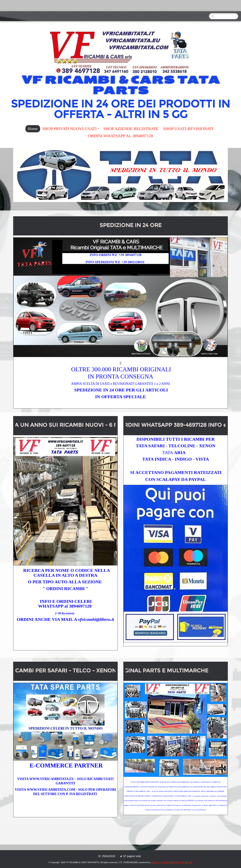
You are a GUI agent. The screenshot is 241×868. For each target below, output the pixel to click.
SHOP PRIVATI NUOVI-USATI (71, 129)
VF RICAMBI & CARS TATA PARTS (121, 85)
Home (33, 129)
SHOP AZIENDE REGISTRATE (131, 129)
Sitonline (155, 862)
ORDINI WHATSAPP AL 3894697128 (120, 136)
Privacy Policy (179, 862)
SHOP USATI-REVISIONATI (188, 129)
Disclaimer (166, 862)
